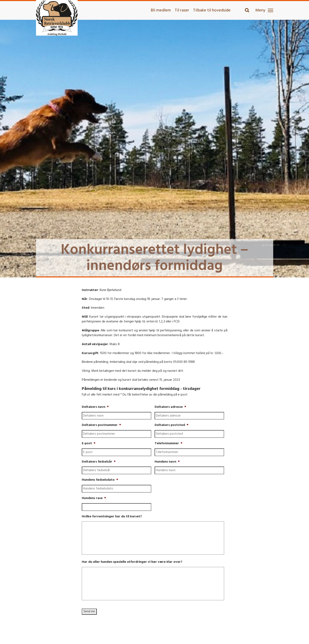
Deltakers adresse (170, 407)
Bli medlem (161, 10)
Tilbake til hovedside (212, 10)
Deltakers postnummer (101, 425)
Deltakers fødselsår (99, 462)
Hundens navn (167, 462)
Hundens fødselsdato (100, 480)
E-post (89, 444)
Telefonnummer (169, 444)
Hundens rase (94, 498)
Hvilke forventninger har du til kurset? (112, 517)
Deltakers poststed (172, 425)
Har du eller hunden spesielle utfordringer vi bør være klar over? (132, 562)
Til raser (182, 10)
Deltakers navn (95, 407)
